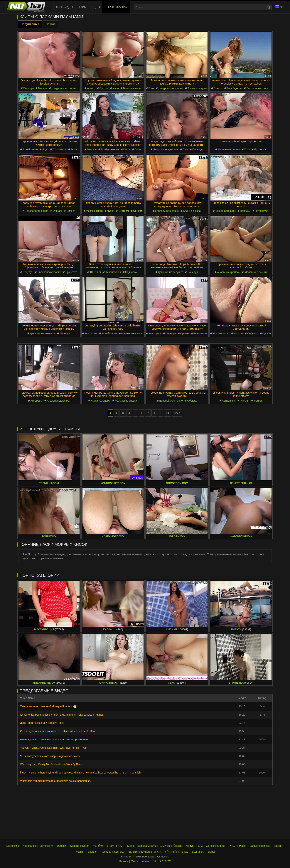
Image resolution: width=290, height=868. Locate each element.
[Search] (269, 7)
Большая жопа (132, 88)
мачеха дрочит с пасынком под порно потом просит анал (54, 739)
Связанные (229, 401)
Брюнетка (260, 149)
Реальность (200, 333)
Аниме (91, 88)
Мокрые (92, 149)
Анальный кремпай (229, 272)
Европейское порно (258, 88)
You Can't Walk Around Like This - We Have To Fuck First (53, 748)
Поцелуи (28, 88)
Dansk (212, 852)
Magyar (190, 846)
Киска (127, 149)
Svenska (119, 852)
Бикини (218, 88)
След (177, 413)
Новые (50, 24)
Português (219, 846)
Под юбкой (132, 272)
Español (93, 852)
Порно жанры (116, 7)
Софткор (253, 333)
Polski (243, 846)
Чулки (111, 211)
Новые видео (89, 7)
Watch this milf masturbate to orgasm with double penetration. (56, 781)
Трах (151, 88)
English (146, 852)
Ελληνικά (165, 846)
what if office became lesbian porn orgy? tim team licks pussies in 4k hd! (61, 715)
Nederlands (29, 846)
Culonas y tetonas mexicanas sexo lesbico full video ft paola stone (58, 731)
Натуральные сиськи (64, 88)
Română (106, 852)
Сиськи (71, 211)
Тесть (74, 149)
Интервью (36, 401)
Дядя (45, 149)
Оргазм (104, 88)
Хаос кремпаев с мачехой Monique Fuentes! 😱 (48, 706)
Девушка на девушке (166, 149)
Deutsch (62, 846)
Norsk (86, 846)
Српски (74, 846)
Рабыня (245, 401)
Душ (185, 149)
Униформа (91, 333)
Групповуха (59, 149)
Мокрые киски (94, 211)
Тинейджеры (235, 88)
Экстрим (124, 211)
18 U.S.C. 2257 (162, 861)
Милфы (43, 88)
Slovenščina (46, 846)
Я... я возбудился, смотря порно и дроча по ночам (50, 756)
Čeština (178, 846)
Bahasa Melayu (147, 846)
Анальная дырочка (58, 401)
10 (168, 413)
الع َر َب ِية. (204, 846)
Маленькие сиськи (229, 149)
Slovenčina (13, 846)
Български (198, 852)
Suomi (131, 846)
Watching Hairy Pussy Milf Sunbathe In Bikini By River (51, 764)
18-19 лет (95, 272)
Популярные (30, 24)
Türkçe (184, 852)
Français (133, 852)
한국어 (111, 846)
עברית (232, 846)
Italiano (278, 846)
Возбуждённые (110, 149)
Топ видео (64, 7)
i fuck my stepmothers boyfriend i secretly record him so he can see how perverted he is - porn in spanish (80, 773)
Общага (57, 211)
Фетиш (258, 401)
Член (116, 88)
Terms (135, 861)
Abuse (146, 861)
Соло (138, 149)
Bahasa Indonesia (260, 846)
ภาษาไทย (98, 846)
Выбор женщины (226, 211)
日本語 (157, 852)
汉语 (121, 846)
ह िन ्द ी (171, 852)
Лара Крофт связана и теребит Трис (42, 723)
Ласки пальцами (198, 88)
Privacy (124, 861)
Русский (80, 852)
